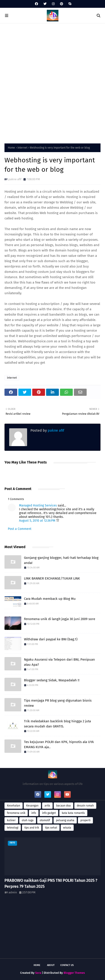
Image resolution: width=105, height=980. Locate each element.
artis (47, 806)
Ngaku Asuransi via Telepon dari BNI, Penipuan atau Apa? (59, 662)
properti (85, 820)
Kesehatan (14, 806)
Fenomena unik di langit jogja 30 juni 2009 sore (60, 619)
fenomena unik (16, 813)
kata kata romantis (73, 813)
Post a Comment (20, 529)
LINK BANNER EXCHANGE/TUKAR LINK (52, 578)
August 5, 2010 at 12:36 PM (38, 521)
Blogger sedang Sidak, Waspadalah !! (52, 680)
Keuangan (32, 806)
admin (13, 892)
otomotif (45, 820)
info (34, 813)
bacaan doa (63, 806)
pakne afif (15, 179)
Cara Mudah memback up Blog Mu (50, 599)
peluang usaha (65, 820)
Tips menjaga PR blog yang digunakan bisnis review (58, 703)
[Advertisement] (52, 82)
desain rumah (85, 806)
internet (22, 148)
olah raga (28, 820)
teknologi (13, 828)
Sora (38, 973)
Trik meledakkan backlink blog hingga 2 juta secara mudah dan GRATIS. (57, 724)
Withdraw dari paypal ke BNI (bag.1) (51, 639)
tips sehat (51, 828)
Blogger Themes (74, 973)
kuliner (11, 820)
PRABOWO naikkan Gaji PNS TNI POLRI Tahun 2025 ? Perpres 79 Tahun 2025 (51, 883)
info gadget (49, 813)
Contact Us (67, 965)
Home (11, 148)
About (51, 965)
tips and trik (32, 828)
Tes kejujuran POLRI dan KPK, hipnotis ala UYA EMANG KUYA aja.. (59, 744)
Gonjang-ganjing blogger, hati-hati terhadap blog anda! (61, 560)
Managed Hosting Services (38, 505)
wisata (67, 828)
